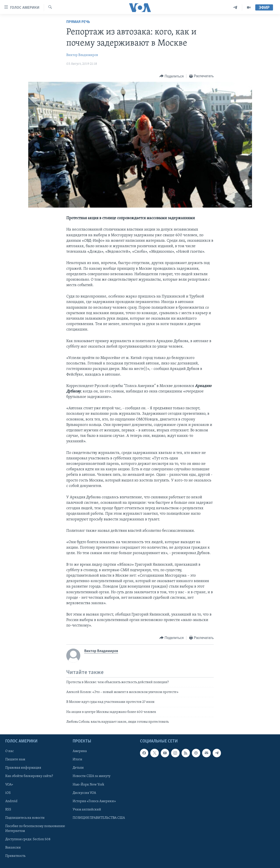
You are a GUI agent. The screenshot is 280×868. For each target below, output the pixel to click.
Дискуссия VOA (84, 793)
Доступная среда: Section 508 (28, 839)
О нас (10, 751)
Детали (78, 768)
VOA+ (9, 784)
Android (11, 801)
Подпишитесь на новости (25, 818)
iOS (8, 793)
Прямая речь (78, 22)
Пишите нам (15, 759)
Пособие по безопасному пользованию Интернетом (35, 828)
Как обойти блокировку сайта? (29, 776)
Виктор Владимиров (82, 55)
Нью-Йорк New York (88, 784)
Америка (80, 751)
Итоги (77, 759)
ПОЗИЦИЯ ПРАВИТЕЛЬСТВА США (99, 818)
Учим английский (87, 809)
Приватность (15, 856)
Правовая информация (23, 768)
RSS (8, 809)
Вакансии (13, 848)
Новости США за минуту (92, 776)
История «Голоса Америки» (94, 801)
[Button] (171, 76)
